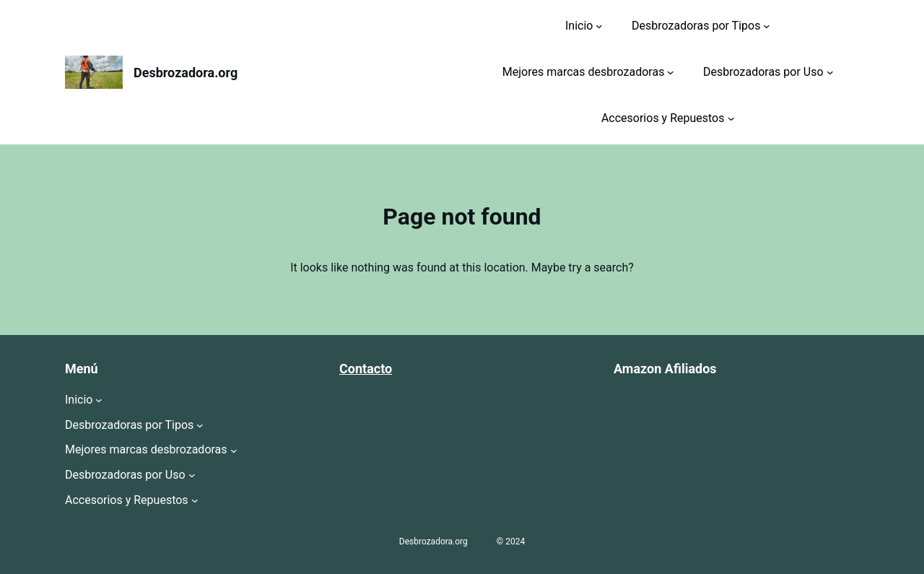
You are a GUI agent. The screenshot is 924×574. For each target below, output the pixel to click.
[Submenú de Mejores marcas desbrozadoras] (671, 72)
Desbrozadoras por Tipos (696, 26)
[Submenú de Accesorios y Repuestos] (731, 118)
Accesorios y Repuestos (663, 118)
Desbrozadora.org (186, 73)
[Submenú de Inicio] (599, 26)
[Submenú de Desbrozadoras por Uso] (830, 72)
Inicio (579, 26)
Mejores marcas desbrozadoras (584, 72)
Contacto (366, 369)
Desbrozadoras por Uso (763, 72)
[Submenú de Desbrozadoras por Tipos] (767, 26)
